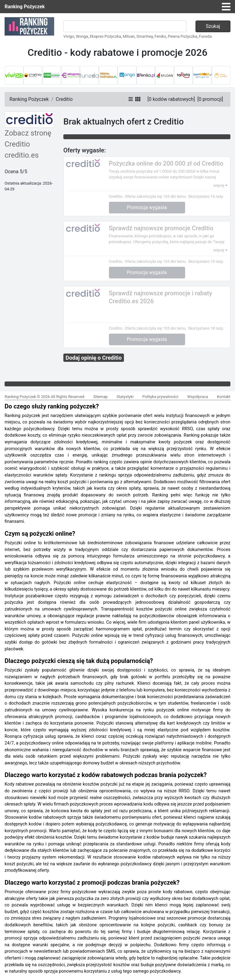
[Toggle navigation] (226, 7)
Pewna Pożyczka (183, 36)
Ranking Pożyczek (25, 7)
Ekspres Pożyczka (105, 36)
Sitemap (101, 397)
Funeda (205, 36)
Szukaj (213, 26)
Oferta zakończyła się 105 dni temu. (156, 196)
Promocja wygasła (147, 207)
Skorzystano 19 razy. (206, 261)
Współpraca (198, 397)
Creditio (64, 99)
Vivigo (69, 36)
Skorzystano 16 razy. (206, 196)
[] (171, 99)
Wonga (82, 36)
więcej (220, 185)
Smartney (145, 36)
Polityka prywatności (160, 397)
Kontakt (224, 397)
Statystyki (125, 397)
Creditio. (116, 196)
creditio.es (22, 155)
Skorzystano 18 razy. (206, 328)
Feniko (160, 36)
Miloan (129, 36)
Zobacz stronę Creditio (28, 139)
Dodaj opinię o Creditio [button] (93, 358)
